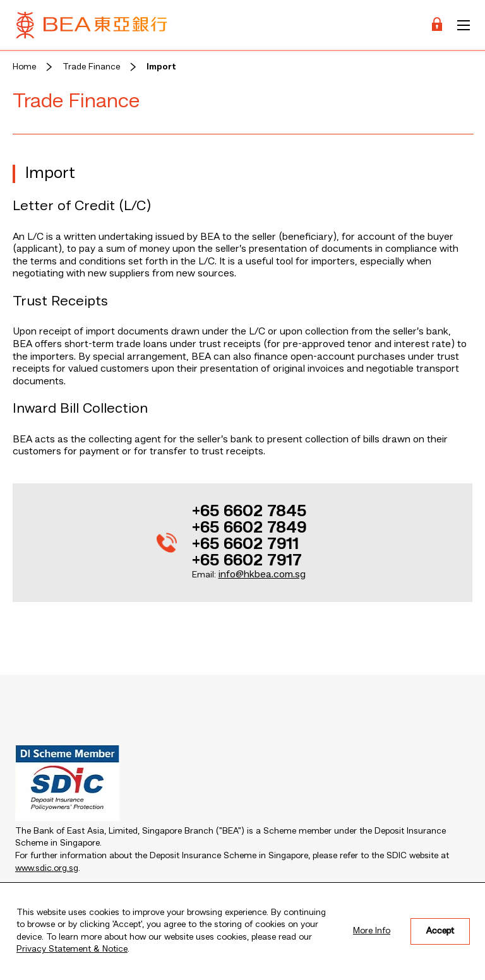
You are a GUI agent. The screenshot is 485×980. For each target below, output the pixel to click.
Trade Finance (91, 67)
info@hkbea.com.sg (262, 575)
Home (24, 67)
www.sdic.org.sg (47, 868)
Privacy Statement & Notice (72, 949)
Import (161, 67)
